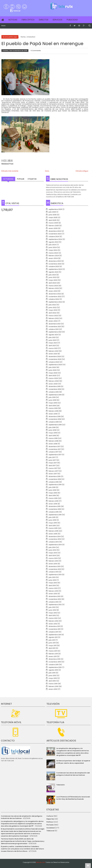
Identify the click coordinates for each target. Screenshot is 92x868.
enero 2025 (53, 228)
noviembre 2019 (55, 389)
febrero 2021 (53, 351)
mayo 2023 (53, 280)
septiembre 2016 (55, 485)
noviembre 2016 (55, 479)
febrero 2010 (53, 686)
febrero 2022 (54, 318)
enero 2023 (53, 291)
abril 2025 (52, 220)
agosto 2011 (53, 637)
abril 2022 (52, 313)
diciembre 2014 (55, 536)
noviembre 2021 (55, 327)
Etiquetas (32, 179)
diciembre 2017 (55, 446)
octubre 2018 (54, 422)
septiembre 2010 (55, 667)
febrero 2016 (53, 501)
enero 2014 (53, 564)
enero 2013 (53, 594)
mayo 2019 (53, 403)
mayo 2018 (53, 433)
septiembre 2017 (55, 455)
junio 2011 (52, 643)
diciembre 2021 (55, 324)
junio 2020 (53, 370)
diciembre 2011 (54, 626)
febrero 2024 (54, 256)
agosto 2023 (54, 272)
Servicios (57, 20)
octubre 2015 (54, 512)
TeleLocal (50, 831)
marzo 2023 (53, 286)
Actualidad (8, 179)
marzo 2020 (53, 378)
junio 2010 (52, 675)
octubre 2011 (53, 632)
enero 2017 (53, 474)
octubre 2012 (54, 602)
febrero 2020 (54, 381)
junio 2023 (53, 277)
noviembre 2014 (55, 539)
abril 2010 (52, 681)
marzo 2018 (53, 438)
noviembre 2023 (55, 264)
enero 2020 (53, 384)
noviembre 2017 (55, 449)
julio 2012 (52, 607)
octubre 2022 (54, 299)
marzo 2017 (53, 468)
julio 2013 (52, 577)
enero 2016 (53, 504)
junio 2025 (53, 215)
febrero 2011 (53, 654)
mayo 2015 (53, 523)
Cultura (50, 816)
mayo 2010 (53, 678)
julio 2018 (52, 427)
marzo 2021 (53, 348)
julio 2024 (52, 245)
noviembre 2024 (55, 234)
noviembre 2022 (55, 297)
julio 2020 (52, 367)
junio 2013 (52, 580)
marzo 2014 (53, 558)
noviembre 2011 (55, 629)
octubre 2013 (54, 572)
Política (50, 822)
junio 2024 (53, 247)
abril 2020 (52, 376)
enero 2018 (53, 444)
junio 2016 (52, 490)
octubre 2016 (54, 482)
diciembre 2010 (55, 659)
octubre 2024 (54, 237)
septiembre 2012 (55, 605)
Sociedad (51, 828)
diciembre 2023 (55, 261)
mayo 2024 (53, 250)
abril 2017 (52, 466)
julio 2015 (52, 517)
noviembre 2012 (55, 599)
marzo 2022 (53, 316)
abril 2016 (52, 495)
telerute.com (41, 862)
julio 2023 (52, 275)
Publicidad (72, 20)
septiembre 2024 (55, 239)
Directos (44, 20)
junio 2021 (52, 340)
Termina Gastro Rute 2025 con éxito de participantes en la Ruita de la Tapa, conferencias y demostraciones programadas (23, 841)
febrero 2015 (53, 531)
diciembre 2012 (55, 596)
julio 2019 (52, 397)
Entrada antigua (82, 171)
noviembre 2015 (55, 509)
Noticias (13, 20)
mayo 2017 (53, 463)
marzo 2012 (53, 618)
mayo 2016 (53, 493)
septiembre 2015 (55, 515)
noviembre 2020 (55, 359)
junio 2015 (52, 520)
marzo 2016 (53, 498)
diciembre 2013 (55, 566)
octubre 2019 (54, 392)
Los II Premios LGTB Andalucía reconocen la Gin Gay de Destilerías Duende (73, 798)
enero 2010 (53, 689)
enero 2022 (53, 321)
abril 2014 (52, 556)
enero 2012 (53, 624)
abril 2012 (52, 615)
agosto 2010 (53, 670)
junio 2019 (52, 400)
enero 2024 (53, 258)
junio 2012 (52, 610)
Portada (50, 825)
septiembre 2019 (55, 395)
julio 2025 (52, 212)
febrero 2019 (53, 411)
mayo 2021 (53, 343)
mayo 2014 (53, 553)
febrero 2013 (53, 591)
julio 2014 (52, 547)
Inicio (3, 26)
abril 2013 (52, 585)
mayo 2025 (53, 217)
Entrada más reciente (10, 171)
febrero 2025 (54, 226)
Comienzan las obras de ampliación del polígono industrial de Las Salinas (73, 774)
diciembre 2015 (55, 506)
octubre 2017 (54, 452)
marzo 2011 (53, 651)
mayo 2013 (53, 583)
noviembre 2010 (55, 662)
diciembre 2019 (55, 386)
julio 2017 (52, 457)
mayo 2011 (53, 646)
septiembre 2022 (55, 302)
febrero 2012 (53, 621)
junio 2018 (52, 430)
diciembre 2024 (55, 231)
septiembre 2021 (55, 332)
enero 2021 (53, 354)
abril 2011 (52, 648)
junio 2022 (53, 307)
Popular (21, 179)
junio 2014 (52, 550)
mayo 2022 (53, 310)
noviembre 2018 (55, 419)
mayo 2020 (53, 373)
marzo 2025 (53, 223)
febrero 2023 (54, 288)
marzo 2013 (53, 588)
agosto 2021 (53, 335)
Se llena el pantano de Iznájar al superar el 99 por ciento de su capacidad (73, 762)
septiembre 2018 (55, 425)
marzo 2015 (53, 528)
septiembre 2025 (55, 209)
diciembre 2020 (55, 356)
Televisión (60, 785)
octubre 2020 (54, 362)
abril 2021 (52, 346)
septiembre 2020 (55, 365)
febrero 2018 (53, 441)
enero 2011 (53, 656)
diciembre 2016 (55, 476)
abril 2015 (52, 526)
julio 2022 (52, 305)
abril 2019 (52, 406)
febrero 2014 (54, 561)
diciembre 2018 (55, 417)
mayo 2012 (53, 613)
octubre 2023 (54, 266)
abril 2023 (52, 283)
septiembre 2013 (55, 575)
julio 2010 (52, 673)
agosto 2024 (54, 242)
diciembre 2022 (55, 294)
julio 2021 (52, 337)
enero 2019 (53, 414)
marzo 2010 (53, 684)
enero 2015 (53, 534)
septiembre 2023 (55, 269)
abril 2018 (52, 436)
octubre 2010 (54, 665)
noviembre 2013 (55, 569)
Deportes (50, 819)
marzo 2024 (53, 253)
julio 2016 (52, 487)
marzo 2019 (53, 408)
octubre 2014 (54, 542)
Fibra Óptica (28, 20)
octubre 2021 (54, 329)
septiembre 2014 (55, 545)
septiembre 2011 (55, 635)
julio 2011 (52, 640)
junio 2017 (52, 460)
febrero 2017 (53, 471)
